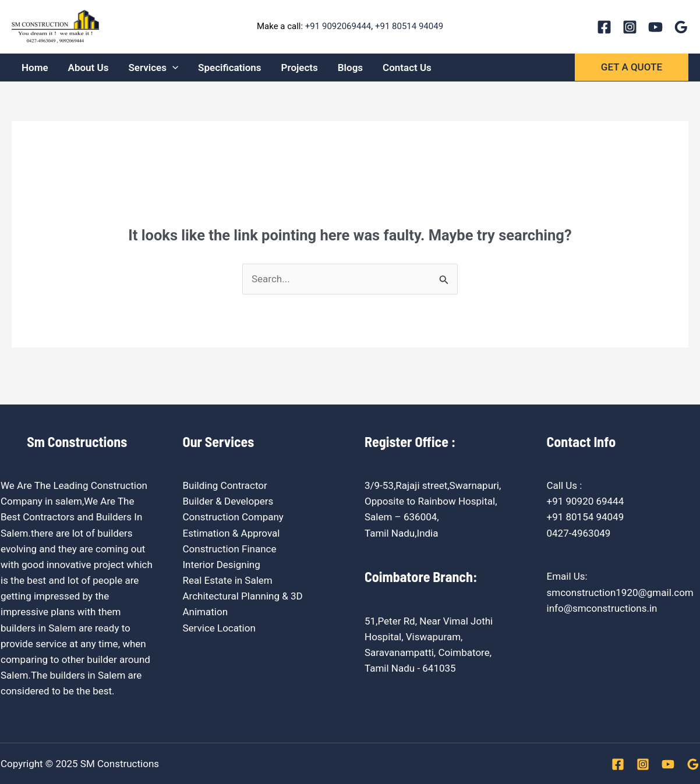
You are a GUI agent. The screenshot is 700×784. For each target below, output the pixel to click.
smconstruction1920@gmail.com (620, 593)
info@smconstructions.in (602, 608)
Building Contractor (225, 485)
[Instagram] (630, 27)
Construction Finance (230, 549)
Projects (300, 68)
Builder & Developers (228, 501)
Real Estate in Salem (228, 580)
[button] (632, 67)
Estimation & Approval (231, 533)
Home (35, 68)
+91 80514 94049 (409, 26)
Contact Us (407, 68)
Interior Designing (222, 565)
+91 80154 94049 (586, 517)
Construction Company (233, 517)
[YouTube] (655, 27)
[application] (172, 68)
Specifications (230, 68)
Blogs (350, 68)
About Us (89, 68)
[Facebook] (604, 27)
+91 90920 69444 (586, 501)
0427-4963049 (579, 533)
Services (153, 68)
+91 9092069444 (338, 26)
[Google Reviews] (681, 27)
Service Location (219, 628)
